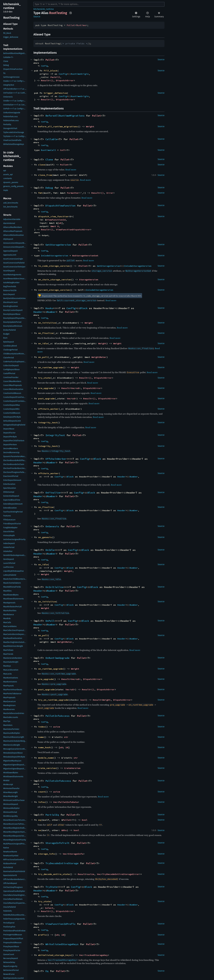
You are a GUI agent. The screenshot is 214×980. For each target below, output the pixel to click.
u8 (60, 223)
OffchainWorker (56, 459)
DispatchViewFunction (60, 206)
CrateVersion (72, 768)
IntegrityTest (55, 435)
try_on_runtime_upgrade (53, 700)
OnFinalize (53, 493)
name (41, 737)
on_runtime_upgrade (50, 367)
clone (42, 165)
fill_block (50, 71)
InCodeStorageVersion (55, 256)
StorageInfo (76, 854)
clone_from (45, 175)
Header (38, 312)
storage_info (46, 854)
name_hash (44, 747)
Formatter (73, 193)
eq (40, 820)
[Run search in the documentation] (99, 4)
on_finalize (46, 333)
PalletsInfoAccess (58, 781)
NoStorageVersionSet (85, 256)
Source (37, 17)
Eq (47, 971)
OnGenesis (52, 526)
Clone (49, 160)
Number (51, 312)
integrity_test (48, 422)
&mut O (55, 226)
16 (67, 747)
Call (63, 150)
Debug (49, 188)
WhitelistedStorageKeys (62, 944)
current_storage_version (54, 290)
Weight (90, 126)
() (52, 80)
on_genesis (45, 537)
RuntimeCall (48, 150)
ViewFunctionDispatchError (73, 229)
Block (84, 308)
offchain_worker (48, 409)
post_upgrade (46, 398)
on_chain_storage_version (55, 280)
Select (49, 908)
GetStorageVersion (58, 245)
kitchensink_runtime (44, 9)
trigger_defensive (55, 93)
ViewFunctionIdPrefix (60, 924)
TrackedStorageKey (96, 955)
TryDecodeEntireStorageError (121, 874)
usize (57, 727)
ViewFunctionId (56, 220)
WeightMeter (99, 357)
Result (45, 80)
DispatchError (65, 80)
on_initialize (47, 323)
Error (110, 193)
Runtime (81, 25)
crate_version (47, 768)
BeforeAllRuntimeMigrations (65, 116)
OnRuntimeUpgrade (57, 658)
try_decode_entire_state (54, 874)
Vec (73, 388)
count (42, 792)
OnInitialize (54, 587)
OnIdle (50, 550)
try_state (44, 378)
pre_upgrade (46, 388)
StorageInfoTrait (57, 843)
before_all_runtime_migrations (58, 126)
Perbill (55, 77)
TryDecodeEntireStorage (62, 863)
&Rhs (64, 830)
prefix (42, 935)
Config (44, 66)
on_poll (43, 357)
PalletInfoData (68, 802)
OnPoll (50, 621)
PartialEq (52, 815)
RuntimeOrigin (80, 74)
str (66, 737)
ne (40, 830)
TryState (51, 887)
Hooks (49, 308)
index (42, 727)
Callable (51, 139)
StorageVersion (89, 280)
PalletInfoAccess (57, 716)
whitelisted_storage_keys (55, 955)
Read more (71, 170)
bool (83, 700)
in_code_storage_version (54, 266)
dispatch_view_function (53, 216)
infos (42, 802)
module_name (46, 758)
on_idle (43, 343)
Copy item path (71, 13)
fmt (40, 193)
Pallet (71, 25)
